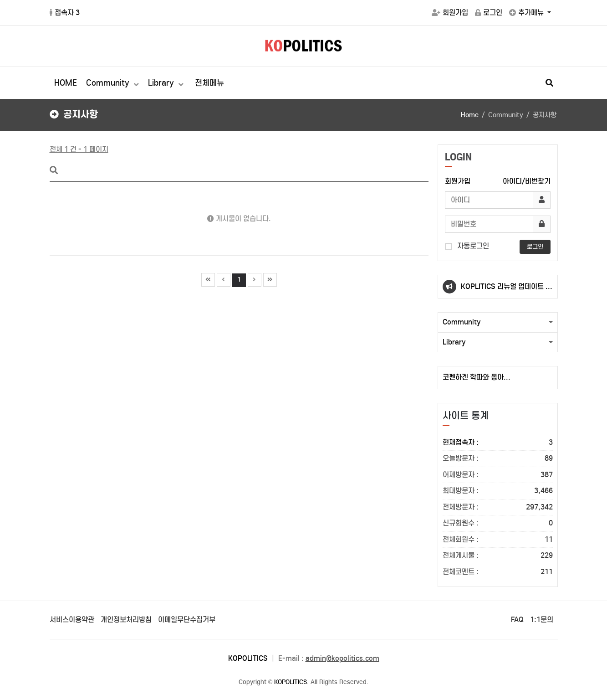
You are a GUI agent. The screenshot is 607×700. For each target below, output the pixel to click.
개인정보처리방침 (126, 620)
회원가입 (450, 13)
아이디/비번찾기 (527, 181)
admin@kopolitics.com (342, 658)
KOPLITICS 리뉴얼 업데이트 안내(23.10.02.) (506, 290)
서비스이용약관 (72, 620)
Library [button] (454, 342)
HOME (66, 83)
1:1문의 (542, 620)
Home (470, 115)
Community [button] (462, 322)
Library (162, 83)
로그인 (489, 13)
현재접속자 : (498, 443)
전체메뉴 (209, 83)
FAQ (517, 620)
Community (109, 83)
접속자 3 (65, 13)
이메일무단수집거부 (187, 620)
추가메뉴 (527, 13)
